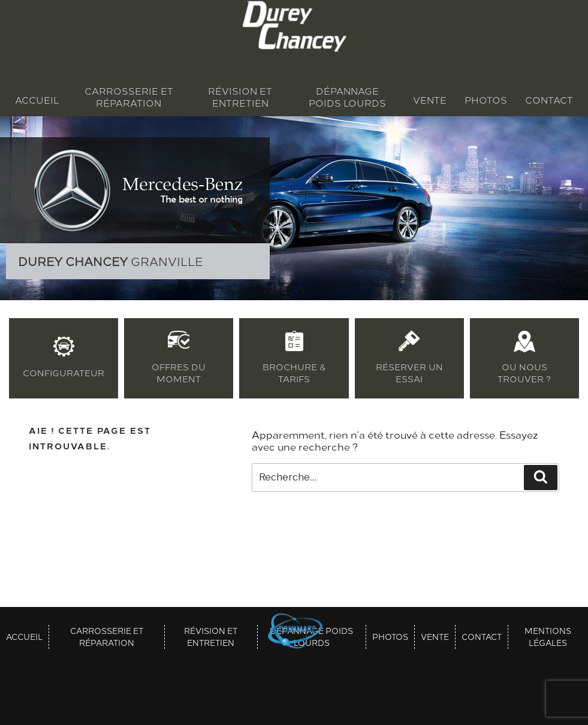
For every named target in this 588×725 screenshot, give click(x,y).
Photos (486, 100)
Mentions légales (548, 637)
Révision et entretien (240, 97)
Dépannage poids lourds (347, 97)
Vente (430, 100)
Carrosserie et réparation (129, 97)
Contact (549, 100)
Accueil (37, 100)
